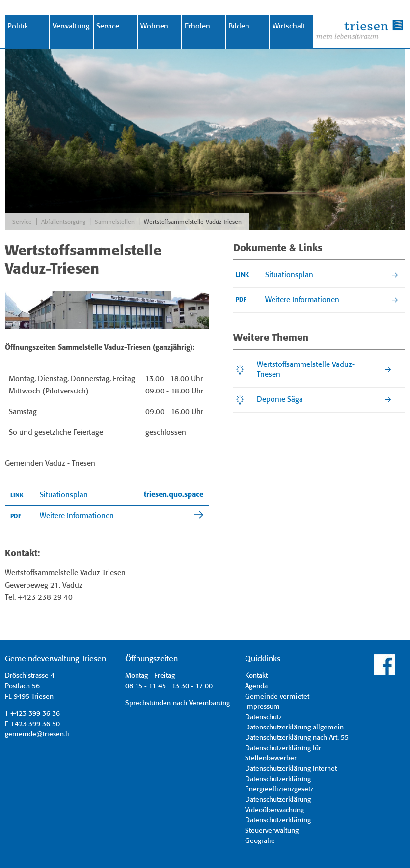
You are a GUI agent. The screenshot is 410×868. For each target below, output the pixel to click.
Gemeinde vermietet (277, 697)
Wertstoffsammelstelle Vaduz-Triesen (193, 222)
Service (108, 27)
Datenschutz (263, 717)
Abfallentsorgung (63, 222)
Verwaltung (71, 27)
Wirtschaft (289, 27)
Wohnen (154, 27)
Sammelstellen (115, 222)
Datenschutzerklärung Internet (291, 769)
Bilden (239, 27)
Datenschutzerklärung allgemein (294, 728)
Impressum (262, 707)
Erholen (197, 27)
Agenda (256, 686)
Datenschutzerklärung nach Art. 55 (297, 738)
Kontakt (256, 676)
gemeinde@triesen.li (37, 734)
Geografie (260, 841)
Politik (18, 27)
